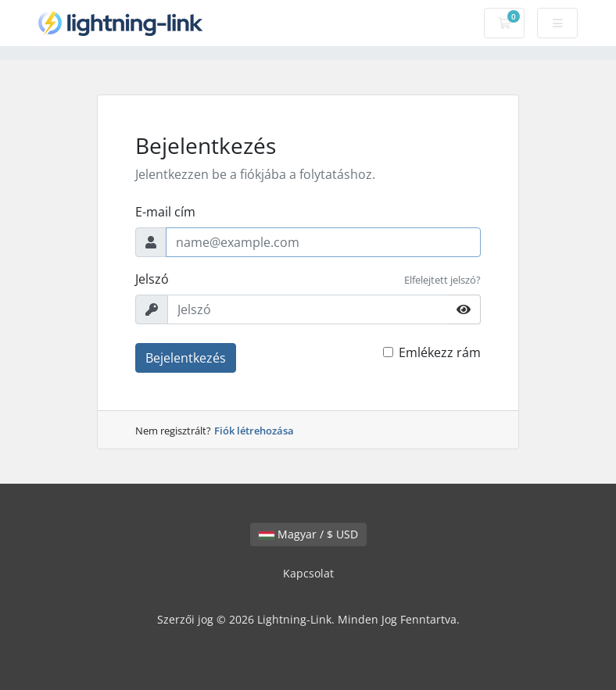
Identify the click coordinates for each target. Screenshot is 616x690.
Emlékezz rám (440, 352)
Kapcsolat (308, 573)
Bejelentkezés (186, 358)
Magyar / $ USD (308, 534)
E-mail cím (165, 212)
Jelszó (152, 279)
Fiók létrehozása (254, 431)
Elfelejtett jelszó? (442, 280)
